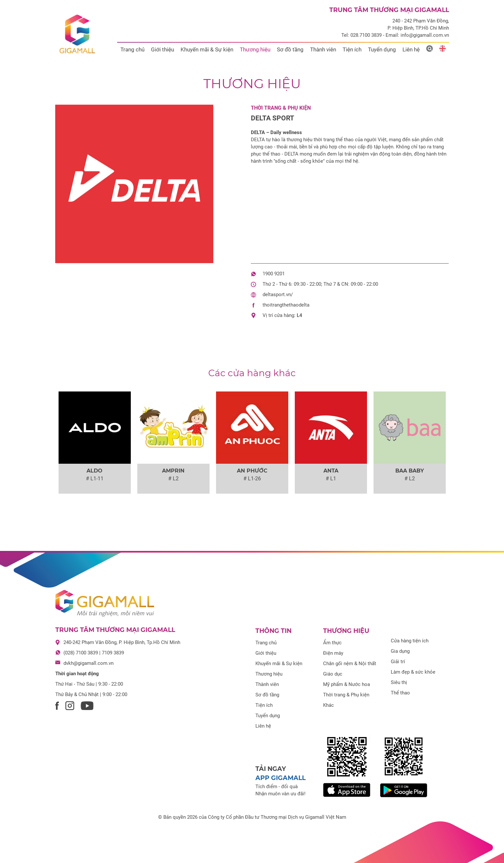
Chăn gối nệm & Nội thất (350, 664)
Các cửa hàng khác (252, 373)
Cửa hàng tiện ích (410, 641)
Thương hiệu (255, 49)
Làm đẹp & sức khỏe (413, 672)
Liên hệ (411, 49)
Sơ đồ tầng (290, 49)
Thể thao (400, 693)
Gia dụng (400, 651)
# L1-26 (252, 479)
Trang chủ (132, 49)
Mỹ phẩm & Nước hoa (347, 684)
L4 (300, 315)
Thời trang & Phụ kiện (281, 108)
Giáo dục (333, 674)
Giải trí (398, 662)
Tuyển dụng (382, 49)
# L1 (331, 479)
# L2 (173, 479)
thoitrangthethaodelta (286, 305)
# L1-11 (95, 479)
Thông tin (273, 631)
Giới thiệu (163, 49)
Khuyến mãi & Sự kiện (207, 49)
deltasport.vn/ (278, 295)
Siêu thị (399, 682)
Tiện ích (352, 49)
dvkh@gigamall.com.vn (89, 663)
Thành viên (323, 49)
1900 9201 (274, 274)
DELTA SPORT (272, 118)
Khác (328, 705)
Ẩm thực (332, 643)
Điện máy (333, 653)
